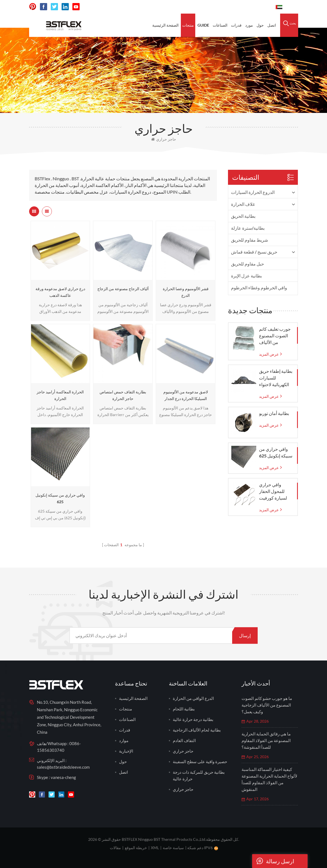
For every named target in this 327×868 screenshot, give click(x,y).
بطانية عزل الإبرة (246, 276)
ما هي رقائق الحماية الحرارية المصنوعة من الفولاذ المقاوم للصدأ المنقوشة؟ (266, 740)
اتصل (272, 25)
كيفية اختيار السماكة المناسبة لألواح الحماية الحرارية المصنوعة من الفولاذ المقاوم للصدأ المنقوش (269, 779)
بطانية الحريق (243, 216)
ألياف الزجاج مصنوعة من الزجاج (123, 289)
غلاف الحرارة (243, 204)
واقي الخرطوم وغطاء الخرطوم (259, 288)
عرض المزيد (269, 354)
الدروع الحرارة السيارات (253, 192)
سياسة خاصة (173, 848)
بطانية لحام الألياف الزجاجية (197, 730)
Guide (203, 25)
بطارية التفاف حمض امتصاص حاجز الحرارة (123, 395)
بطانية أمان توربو (274, 413)
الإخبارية (126, 751)
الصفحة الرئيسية (165, 25)
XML (155, 848)
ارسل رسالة (273, 861)
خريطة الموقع (136, 848)
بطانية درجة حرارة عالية (193, 719)
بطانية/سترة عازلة (248, 228)
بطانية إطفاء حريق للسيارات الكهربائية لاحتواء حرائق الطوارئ (276, 378)
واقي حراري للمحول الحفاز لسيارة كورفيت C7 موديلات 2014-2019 (276, 492)
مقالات (115, 848)
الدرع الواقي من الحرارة (193, 698)
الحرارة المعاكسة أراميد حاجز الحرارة (60, 395)
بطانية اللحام (184, 709)
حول (260, 25)
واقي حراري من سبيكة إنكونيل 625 (60, 498)
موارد (124, 740)
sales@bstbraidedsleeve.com (63, 767)
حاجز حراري (164, 139)
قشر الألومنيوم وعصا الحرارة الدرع (186, 292)
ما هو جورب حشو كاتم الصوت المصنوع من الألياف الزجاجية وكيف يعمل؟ (267, 705)
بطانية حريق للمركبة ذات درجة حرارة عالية (199, 775)
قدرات (236, 25)
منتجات (188, 25)
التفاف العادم (184, 740)
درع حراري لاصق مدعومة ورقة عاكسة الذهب (60, 292)
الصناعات (220, 25)
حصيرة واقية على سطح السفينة (200, 761)
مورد (249, 25)
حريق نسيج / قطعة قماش (254, 252)
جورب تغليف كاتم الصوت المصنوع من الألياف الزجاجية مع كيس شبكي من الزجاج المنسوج (275, 336)
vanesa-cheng (63, 777)
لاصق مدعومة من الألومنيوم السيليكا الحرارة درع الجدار (186, 395)
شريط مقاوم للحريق (249, 240)
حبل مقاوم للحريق (248, 264)
